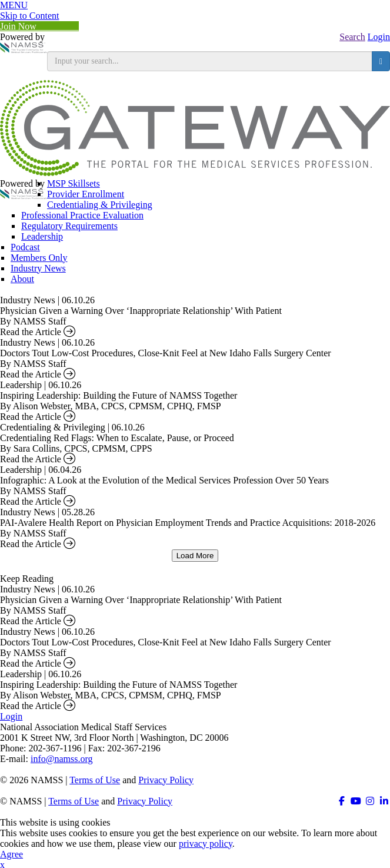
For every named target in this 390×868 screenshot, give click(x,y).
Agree (11, 854)
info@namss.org (62, 759)
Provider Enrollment (86, 194)
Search (352, 37)
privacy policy (206, 844)
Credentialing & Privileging (100, 205)
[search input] (210, 61)
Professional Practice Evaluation (82, 215)
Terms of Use (95, 780)
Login (379, 37)
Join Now (39, 26)
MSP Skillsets (74, 183)
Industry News (38, 268)
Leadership (42, 236)
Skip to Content (29, 16)
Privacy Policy (166, 780)
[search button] (381, 61)
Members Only (39, 258)
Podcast (25, 247)
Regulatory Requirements (69, 226)
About (22, 279)
